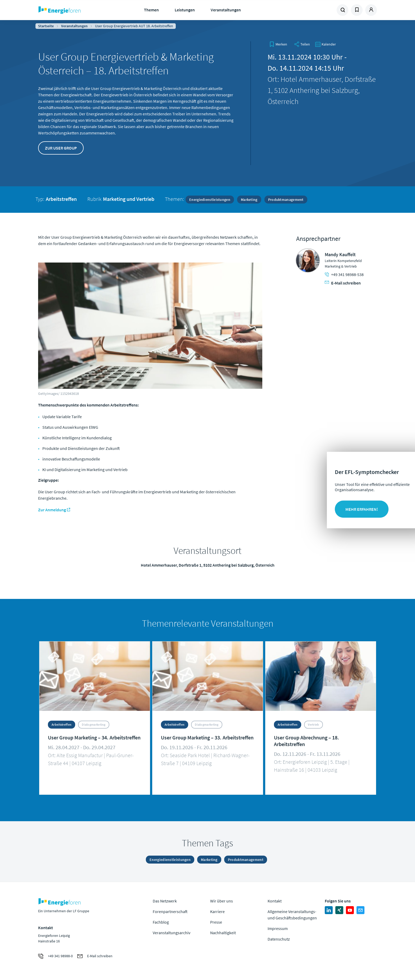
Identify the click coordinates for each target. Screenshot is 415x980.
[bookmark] (278, 44)
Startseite (46, 26)
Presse (216, 922)
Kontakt (275, 901)
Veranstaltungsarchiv (172, 933)
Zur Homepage (76, 10)
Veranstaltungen (226, 10)
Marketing (249, 200)
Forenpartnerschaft (170, 911)
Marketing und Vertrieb (129, 199)
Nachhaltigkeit (223, 933)
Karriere (217, 911)
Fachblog (161, 922)
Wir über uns (222, 901)
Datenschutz (279, 939)
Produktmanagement (286, 200)
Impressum (278, 928)
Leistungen (185, 10)
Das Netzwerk (165, 901)
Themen (151, 10)
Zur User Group (61, 148)
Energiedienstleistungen (210, 200)
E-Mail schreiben (343, 283)
